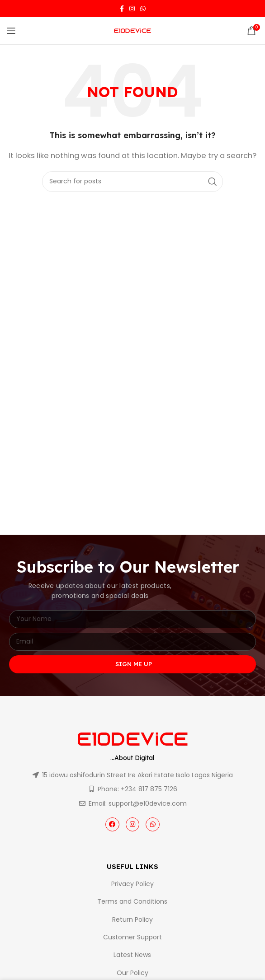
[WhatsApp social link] (143, 9)
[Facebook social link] (122, 9)
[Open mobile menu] (11, 31)
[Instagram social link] (132, 9)
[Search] (132, 182)
